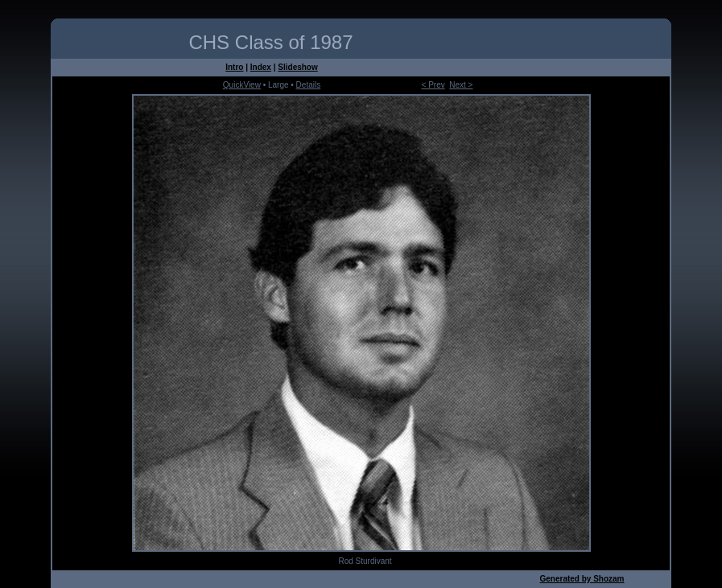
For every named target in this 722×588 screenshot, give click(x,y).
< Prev (433, 85)
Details (309, 85)
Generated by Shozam (582, 579)
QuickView (242, 85)
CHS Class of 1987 (270, 42)
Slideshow (297, 67)
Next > (461, 85)
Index (261, 67)
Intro (234, 67)
